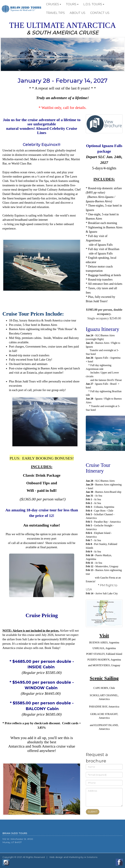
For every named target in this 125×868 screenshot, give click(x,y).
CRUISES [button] (54, 4)
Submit (93, 812)
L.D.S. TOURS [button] (94, 4)
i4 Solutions (91, 857)
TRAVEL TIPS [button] (55, 13)
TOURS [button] (72, 4)
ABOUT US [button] (77, 13)
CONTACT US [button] (100, 13)
